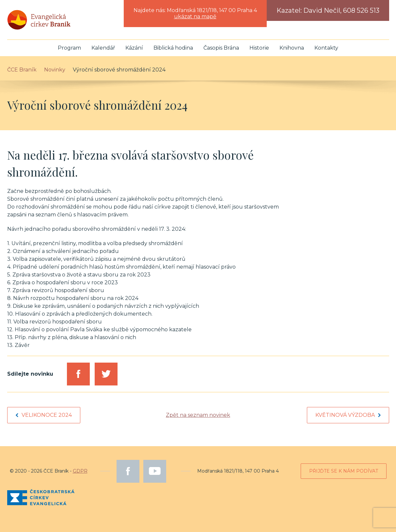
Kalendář (103, 48)
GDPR (80, 471)
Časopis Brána (221, 48)
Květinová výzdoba (348, 415)
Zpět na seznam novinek (198, 415)
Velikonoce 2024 (44, 415)
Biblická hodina (173, 48)
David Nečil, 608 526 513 (341, 10)
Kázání (134, 48)
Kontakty (326, 48)
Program (69, 48)
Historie (259, 48)
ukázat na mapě (195, 16)
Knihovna (292, 48)
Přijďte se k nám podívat (344, 471)
